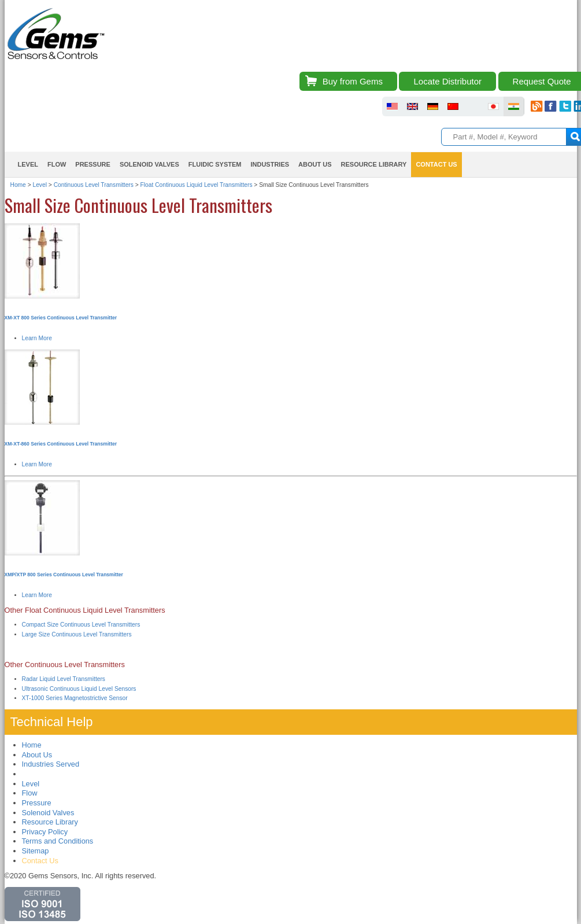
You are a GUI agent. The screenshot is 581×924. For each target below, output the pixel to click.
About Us (315, 164)
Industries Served (51, 764)
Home (18, 185)
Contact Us (436, 164)
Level (28, 164)
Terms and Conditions (58, 841)
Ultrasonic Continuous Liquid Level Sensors (79, 689)
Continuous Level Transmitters (94, 185)
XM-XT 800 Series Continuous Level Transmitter (61, 318)
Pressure (93, 164)
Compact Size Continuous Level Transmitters (81, 625)
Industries (270, 164)
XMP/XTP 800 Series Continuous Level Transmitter (64, 575)
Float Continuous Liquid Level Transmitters (197, 185)
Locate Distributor (447, 81)
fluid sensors (392, 106)
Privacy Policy (45, 832)
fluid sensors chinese (453, 106)
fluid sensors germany (433, 106)
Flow (57, 164)
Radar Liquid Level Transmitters (64, 679)
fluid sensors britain (412, 106)
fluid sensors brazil (473, 106)
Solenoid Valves (149, 164)
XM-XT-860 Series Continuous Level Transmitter (61, 444)
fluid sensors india (514, 106)
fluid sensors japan (493, 106)
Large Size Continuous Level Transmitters (77, 634)
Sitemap (36, 851)
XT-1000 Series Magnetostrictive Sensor (75, 698)
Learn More (37, 338)
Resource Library (374, 164)
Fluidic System (215, 164)
